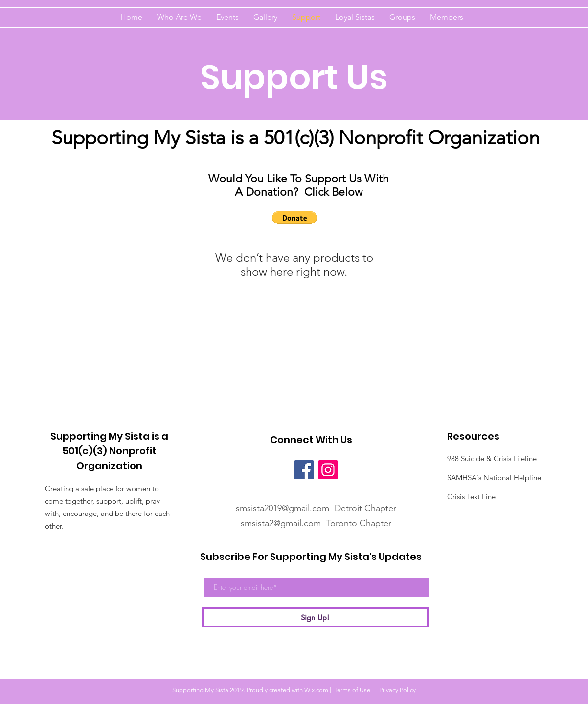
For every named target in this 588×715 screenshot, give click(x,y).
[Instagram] (328, 470)
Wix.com (316, 690)
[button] (294, 218)
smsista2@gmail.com (281, 523)
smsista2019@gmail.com (283, 508)
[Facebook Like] (277, 469)
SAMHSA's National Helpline (494, 478)
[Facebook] (304, 470)
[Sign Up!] (315, 617)
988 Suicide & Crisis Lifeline (492, 458)
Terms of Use (352, 690)
